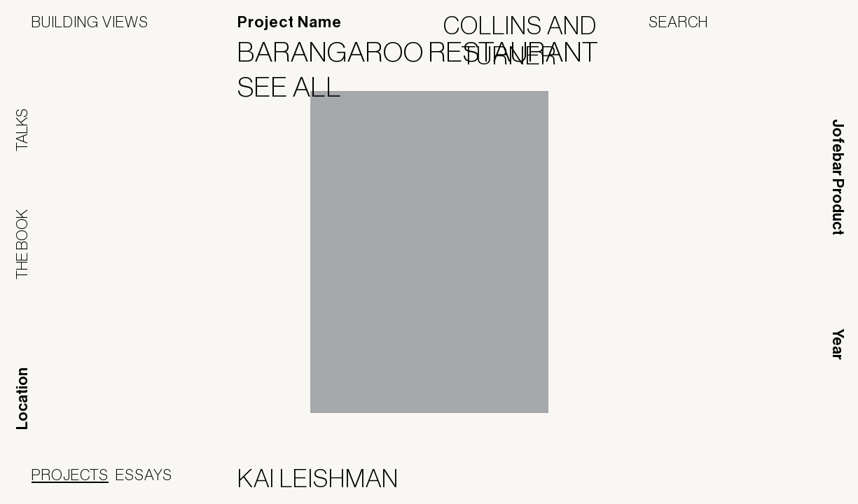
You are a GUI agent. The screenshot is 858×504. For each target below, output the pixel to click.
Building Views (90, 22)
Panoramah (700, 481)
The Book (22, 244)
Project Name (290, 22)
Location (22, 399)
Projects (70, 475)
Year (838, 344)
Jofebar (790, 476)
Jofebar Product (838, 177)
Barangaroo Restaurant (427, 52)
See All (298, 87)
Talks (22, 130)
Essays (144, 475)
